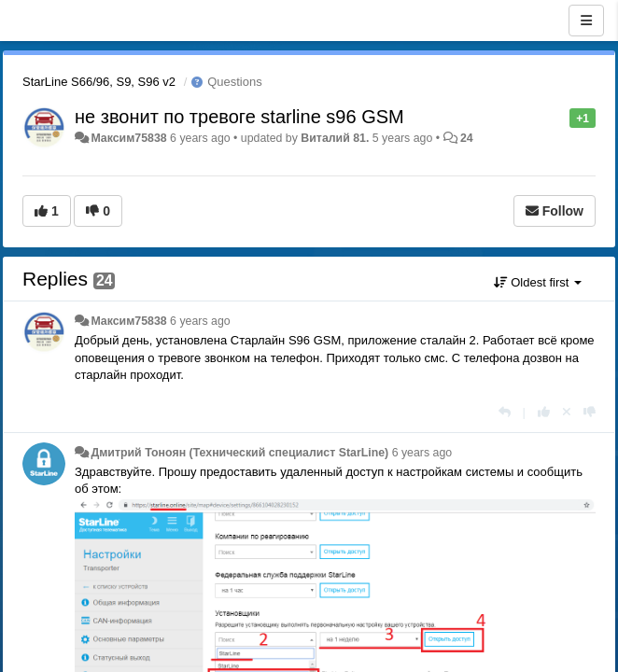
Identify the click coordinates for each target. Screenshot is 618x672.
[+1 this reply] (544, 412)
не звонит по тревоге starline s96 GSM (239, 117)
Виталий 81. (335, 138)
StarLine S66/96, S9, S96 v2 (99, 82)
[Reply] (505, 412)
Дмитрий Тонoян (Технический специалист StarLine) (239, 453)
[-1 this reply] (590, 412)
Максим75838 (128, 138)
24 (467, 138)
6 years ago (200, 321)
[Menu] (586, 21)
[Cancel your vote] (567, 412)
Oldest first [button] (538, 282)
